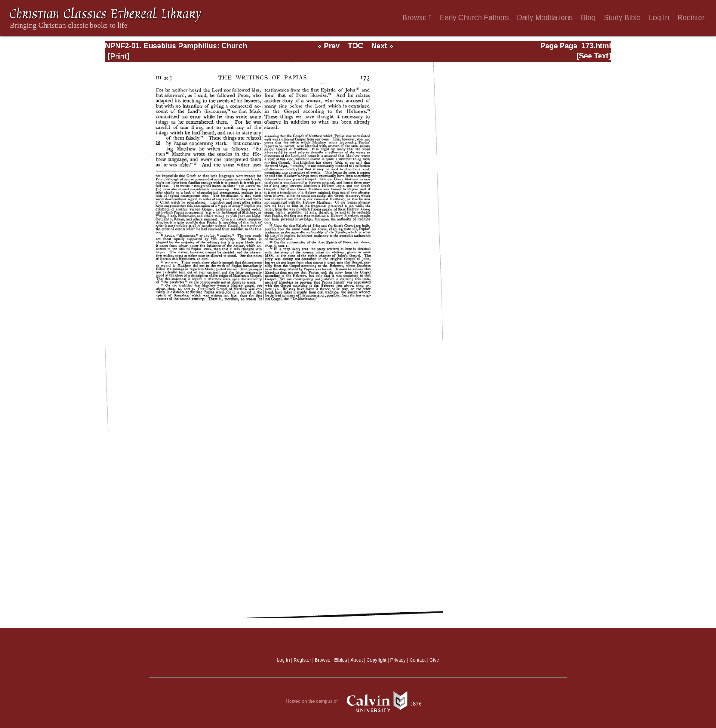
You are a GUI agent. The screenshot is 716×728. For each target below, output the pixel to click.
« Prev (329, 46)
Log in (284, 660)
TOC (355, 46)
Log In (659, 18)
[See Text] (594, 56)
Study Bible (622, 18)
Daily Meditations (545, 18)
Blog (588, 18)
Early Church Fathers (474, 18)
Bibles (341, 660)
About (356, 660)
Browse (417, 18)
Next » (382, 46)
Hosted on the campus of (358, 702)
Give (434, 660)
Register (691, 18)
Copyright (377, 660)
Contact (418, 660)
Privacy (398, 660)
